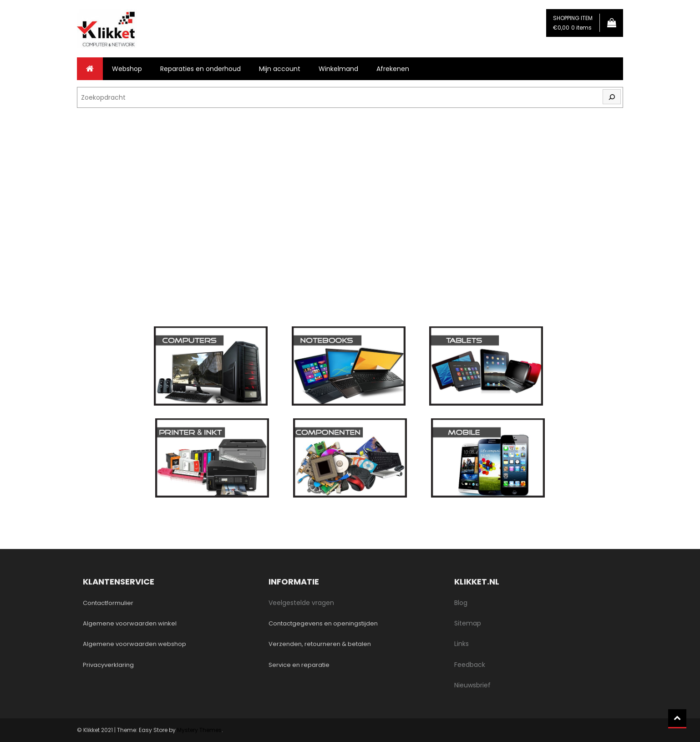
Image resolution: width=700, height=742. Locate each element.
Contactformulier (108, 603)
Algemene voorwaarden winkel (130, 623)
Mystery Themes (199, 730)
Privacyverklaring (108, 665)
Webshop (127, 69)
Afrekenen (393, 69)
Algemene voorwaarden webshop (134, 644)
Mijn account (280, 69)
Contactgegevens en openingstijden (323, 623)
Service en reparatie (299, 665)
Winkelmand (338, 69)
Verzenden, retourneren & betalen (320, 644)
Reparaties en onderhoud (200, 69)
